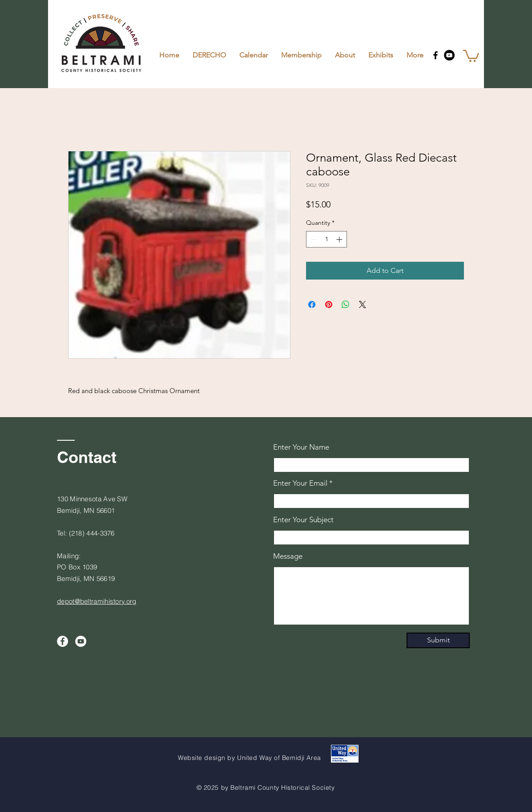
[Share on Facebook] (312, 304)
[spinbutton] (326, 239)
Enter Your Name (301, 447)
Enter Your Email (300, 483)
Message (288, 556)
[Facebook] (435, 55)
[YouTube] (449, 55)
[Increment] (340, 239)
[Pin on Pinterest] (329, 304)
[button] (471, 55)
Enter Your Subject (303, 520)
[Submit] (438, 640)
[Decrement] (313, 239)
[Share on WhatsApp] (346, 304)
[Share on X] (363, 304)
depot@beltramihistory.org (97, 601)
